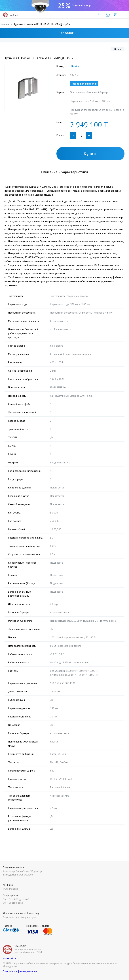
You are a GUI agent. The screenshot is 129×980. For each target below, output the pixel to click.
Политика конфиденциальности (20, 971)
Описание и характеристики (65, 172)
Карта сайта (9, 958)
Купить (91, 154)
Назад (118, 49)
